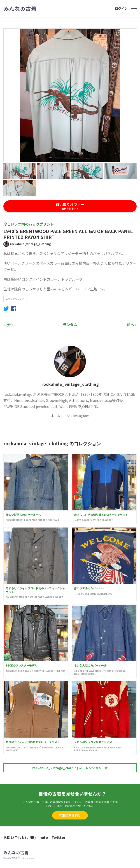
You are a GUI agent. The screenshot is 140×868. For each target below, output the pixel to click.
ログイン (121, 8)
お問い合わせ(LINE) (20, 837)
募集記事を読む (70, 815)
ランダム (70, 324)
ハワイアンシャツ (15, 299)
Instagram (81, 416)
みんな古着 (20, 9)
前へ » (132, 324)
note (44, 837)
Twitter (58, 837)
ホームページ (60, 416)
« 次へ (8, 324)
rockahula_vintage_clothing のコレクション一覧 (70, 768)
